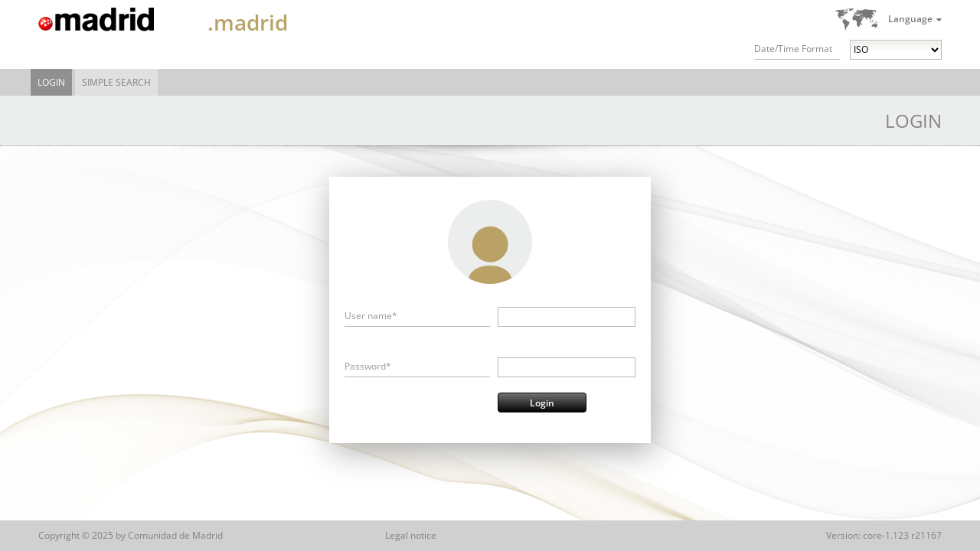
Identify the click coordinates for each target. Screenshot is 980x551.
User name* (371, 316)
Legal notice (411, 535)
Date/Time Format (793, 49)
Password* (368, 366)
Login (51, 82)
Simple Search (116, 82)
